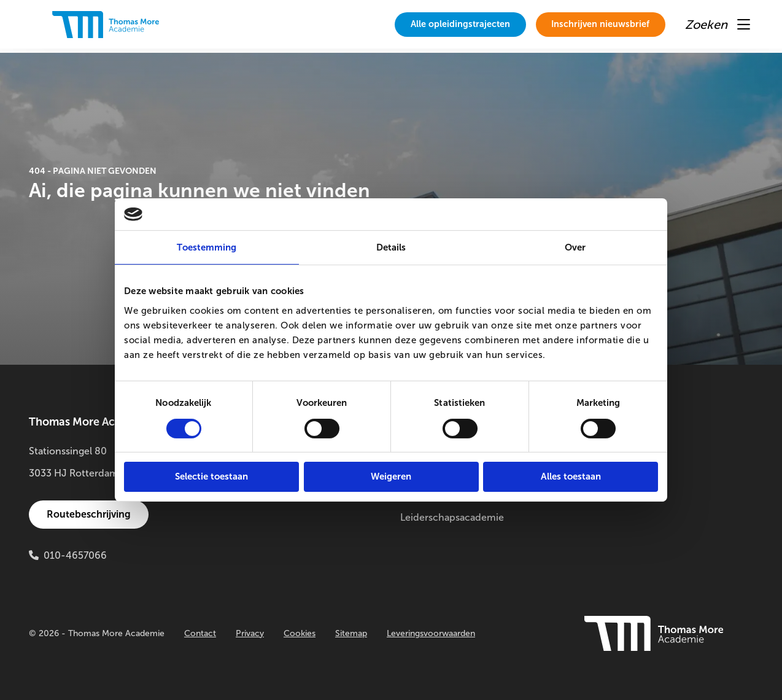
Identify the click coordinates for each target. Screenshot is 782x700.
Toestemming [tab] (207, 247)
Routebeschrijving (91, 514)
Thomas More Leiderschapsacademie (452, 506)
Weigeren (391, 476)
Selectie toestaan (211, 476)
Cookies (300, 633)
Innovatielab (614, 495)
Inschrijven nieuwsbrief (592, 24)
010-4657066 (75, 555)
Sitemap (351, 633)
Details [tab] (391, 247)
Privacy (250, 633)
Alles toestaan (571, 476)
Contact (200, 633)
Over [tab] (575, 247)
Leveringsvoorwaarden (431, 633)
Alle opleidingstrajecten (435, 24)
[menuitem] (435, 25)
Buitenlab (608, 473)
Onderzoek (612, 451)
